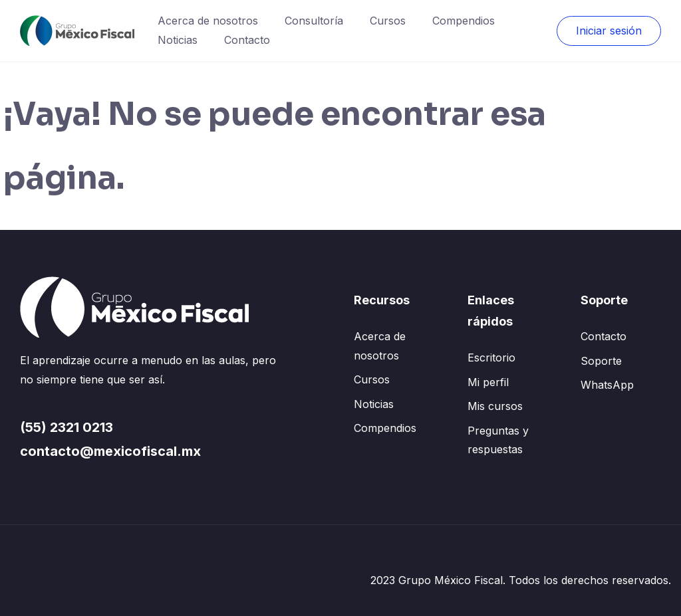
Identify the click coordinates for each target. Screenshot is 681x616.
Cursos (388, 21)
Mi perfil (488, 382)
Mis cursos (495, 406)
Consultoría (314, 21)
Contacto (247, 40)
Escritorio (491, 358)
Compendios (464, 21)
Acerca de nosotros (208, 21)
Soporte (601, 361)
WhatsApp (607, 385)
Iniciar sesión (609, 31)
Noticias (178, 40)
